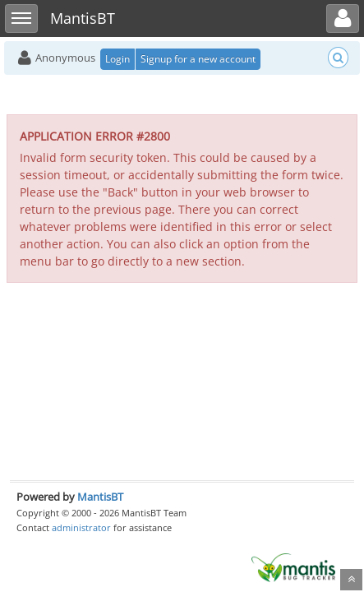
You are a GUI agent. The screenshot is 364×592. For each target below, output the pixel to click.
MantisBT (100, 497)
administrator (81, 527)
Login (117, 59)
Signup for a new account (198, 59)
